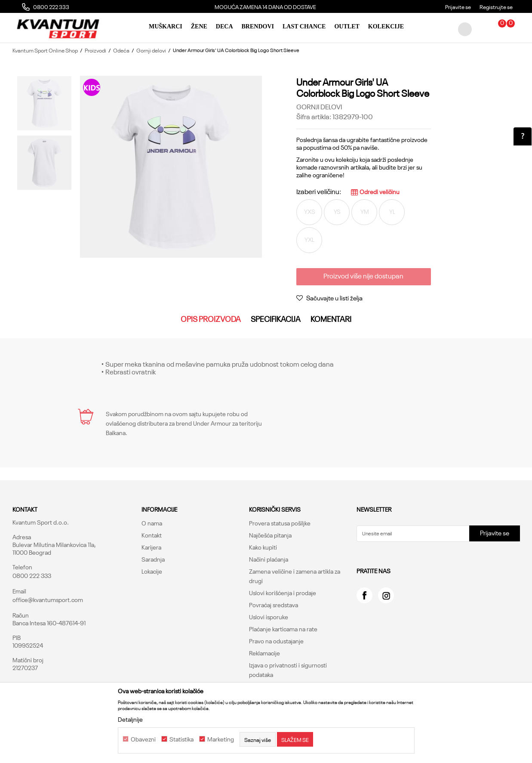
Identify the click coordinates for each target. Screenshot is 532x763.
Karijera (151, 547)
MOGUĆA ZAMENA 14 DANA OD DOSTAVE (265, 6)
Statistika (181, 739)
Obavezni (143, 739)
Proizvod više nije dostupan (363, 275)
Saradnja (153, 559)
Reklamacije (264, 653)
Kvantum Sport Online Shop (45, 50)
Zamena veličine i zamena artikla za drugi (295, 576)
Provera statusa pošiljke (280, 523)
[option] (266, 6)
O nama (152, 523)
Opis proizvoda (211, 318)
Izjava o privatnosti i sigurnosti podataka (288, 670)
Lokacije (152, 571)
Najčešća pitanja (270, 535)
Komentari (331, 318)
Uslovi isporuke (269, 617)
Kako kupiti (263, 547)
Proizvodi (95, 50)
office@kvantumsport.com (48, 599)
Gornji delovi (151, 50)
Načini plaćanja (269, 559)
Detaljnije (130, 719)
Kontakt (152, 535)
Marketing (221, 739)
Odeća (121, 50)
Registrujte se (496, 6)
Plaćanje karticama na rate (283, 629)
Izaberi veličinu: (319, 191)
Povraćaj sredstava (274, 605)
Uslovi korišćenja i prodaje (283, 593)
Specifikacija (276, 318)
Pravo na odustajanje (276, 641)
